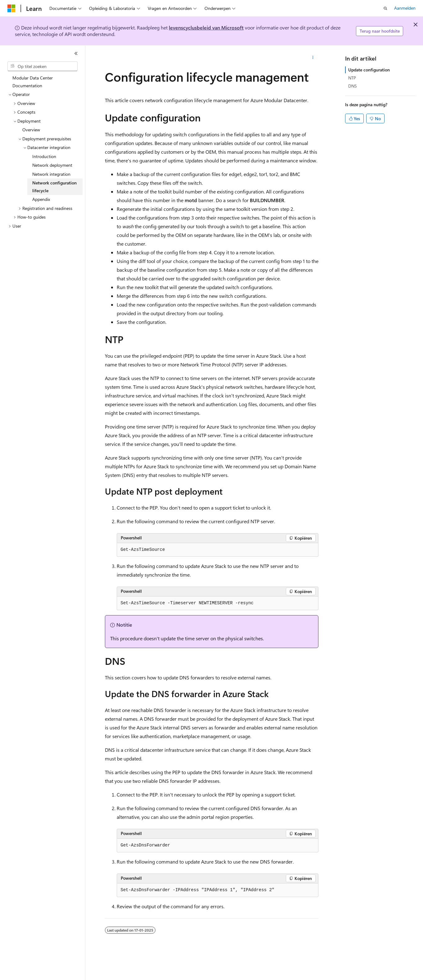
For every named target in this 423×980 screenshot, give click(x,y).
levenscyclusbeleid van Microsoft (206, 27)
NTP (352, 78)
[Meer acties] (313, 58)
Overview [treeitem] (31, 130)
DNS (353, 86)
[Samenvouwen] (76, 53)
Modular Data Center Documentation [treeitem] (33, 82)
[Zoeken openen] (385, 8)
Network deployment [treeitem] (52, 165)
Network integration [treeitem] (51, 174)
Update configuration (369, 70)
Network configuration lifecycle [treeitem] (54, 187)
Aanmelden (405, 8)
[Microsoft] (11, 8)
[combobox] (43, 66)
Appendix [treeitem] (41, 199)
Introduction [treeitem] (44, 156)
